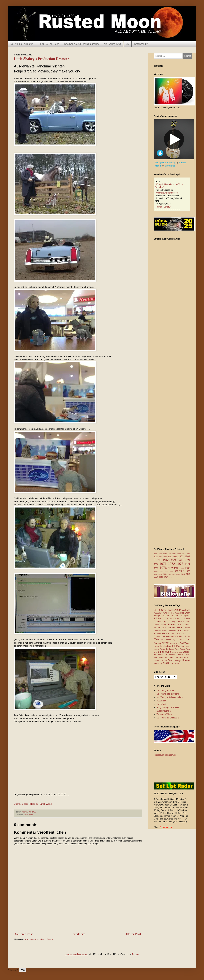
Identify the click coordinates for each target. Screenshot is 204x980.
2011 (174, 574)
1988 (182, 571)
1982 (187, 568)
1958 (156, 557)
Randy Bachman (167, 649)
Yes (22, 970)
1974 (187, 564)
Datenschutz (141, 44)
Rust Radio (161, 701)
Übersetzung (173, 663)
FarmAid (173, 628)
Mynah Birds (179, 640)
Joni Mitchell (160, 636)
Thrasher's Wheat (164, 714)
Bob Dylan (185, 613)
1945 (165, 554)
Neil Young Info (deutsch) (168, 694)
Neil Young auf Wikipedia (168, 718)
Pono (157, 646)
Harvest (158, 634)
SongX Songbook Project (168, 708)
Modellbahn (167, 640)
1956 (184, 554)
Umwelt (186, 660)
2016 (161, 577)
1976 (164, 568)
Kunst (176, 636)
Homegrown (176, 634)
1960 (166, 557)
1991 (156, 574)
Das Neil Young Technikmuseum (82, 44)
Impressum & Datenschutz (77, 954)
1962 (176, 557)
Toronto (164, 661)
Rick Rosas (180, 649)
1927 (161, 554)
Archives (186, 610)
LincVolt (183, 636)
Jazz (188, 634)
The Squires (181, 658)
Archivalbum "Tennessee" (167, 193)
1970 (157, 564)
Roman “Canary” (163, 207)
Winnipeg (158, 663)
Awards (167, 613)
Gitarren (186, 631)
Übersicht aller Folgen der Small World (33, 804)
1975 (157, 568)
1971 (164, 564)
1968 (180, 560)
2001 (165, 574)
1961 (170, 557)
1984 (161, 571)
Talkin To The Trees (49, 44)
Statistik (186, 652)
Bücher (161, 619)
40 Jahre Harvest (166, 610)
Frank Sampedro (170, 631)
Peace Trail (175, 643)
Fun (180, 631)
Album (178, 610)
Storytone (159, 655)
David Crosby (161, 625)
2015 (156, 577)
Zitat (165, 663)
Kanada (170, 636)
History (166, 634)
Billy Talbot (175, 613)
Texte (188, 655)
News (166, 643)
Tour (171, 660)
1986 (171, 571)
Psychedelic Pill (168, 646)
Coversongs (161, 622)
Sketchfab (170, 166)
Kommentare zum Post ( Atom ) (39, 939)
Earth (165, 628)
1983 (156, 571)
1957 (188, 554)
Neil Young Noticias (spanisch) (170, 697)
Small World (29, 815)
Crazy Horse (177, 622)
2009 (170, 574)
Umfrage (178, 661)
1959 (161, 557)
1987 (176, 571)
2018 (171, 577)
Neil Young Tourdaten (22, 44)
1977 (171, 568)
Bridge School (163, 616)
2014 (188, 574)
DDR (188, 622)
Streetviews (170, 655)
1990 (188, 571)
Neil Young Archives (165, 691)
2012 (179, 574)
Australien (158, 613)
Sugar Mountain (164, 711)
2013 (183, 574)
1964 (187, 557)
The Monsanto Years (164, 658)
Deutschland (176, 625)
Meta (158, 639)
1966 (167, 560)
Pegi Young (185, 643)
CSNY (187, 619)
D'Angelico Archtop (165, 162)
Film (180, 628)
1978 (177, 568)
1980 (182, 568)
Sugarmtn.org (166, 827)
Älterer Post (133, 934)
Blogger (136, 954)
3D (127, 44)
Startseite (79, 934)
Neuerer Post (24, 934)
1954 (175, 554)
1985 (166, 571)
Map (188, 637)
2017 (166, 577)
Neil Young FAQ (112, 44)
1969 (186, 560)
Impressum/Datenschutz (165, 755)
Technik (181, 655)
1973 (180, 564)
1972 (172, 564)
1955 (180, 554)
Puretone (181, 646)
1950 (170, 554)
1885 (156, 554)
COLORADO (176, 619)
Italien (184, 634)
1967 (174, 560)
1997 (161, 574)
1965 (158, 560)
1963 (181, 557)
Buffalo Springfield (181, 616)
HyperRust (161, 704)
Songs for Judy (177, 652)
